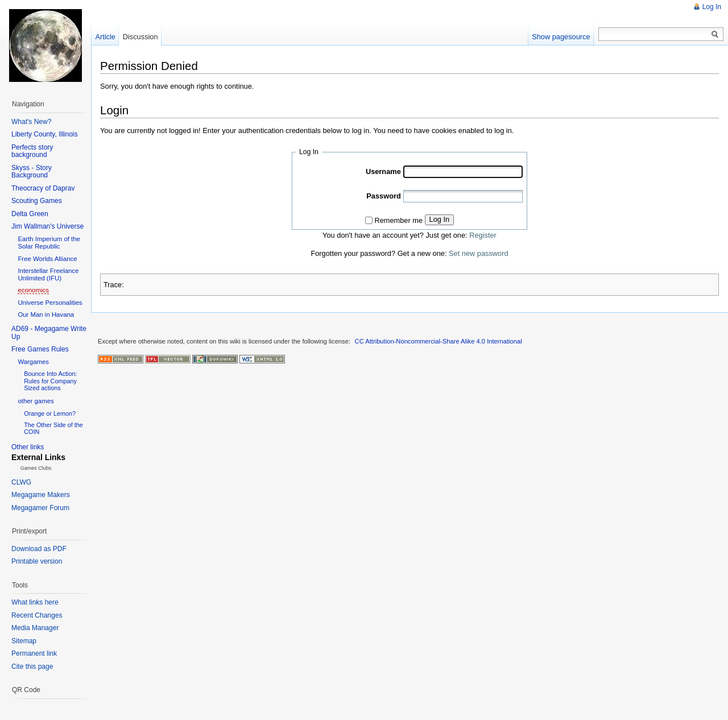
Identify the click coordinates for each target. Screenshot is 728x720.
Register (483, 235)
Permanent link (34, 653)
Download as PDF (39, 549)
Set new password (479, 253)
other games (36, 401)
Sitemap (24, 641)
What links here (35, 602)
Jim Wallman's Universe (47, 226)
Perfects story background (32, 151)
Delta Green (30, 214)
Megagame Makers (41, 495)
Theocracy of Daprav (43, 188)
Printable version (37, 561)
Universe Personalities (50, 303)
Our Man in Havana (46, 315)
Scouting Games (37, 201)
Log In (440, 219)
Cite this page (32, 667)
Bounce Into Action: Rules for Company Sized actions (50, 380)
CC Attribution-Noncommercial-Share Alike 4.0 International (439, 341)
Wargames (33, 362)
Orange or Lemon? (50, 413)
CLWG (21, 482)
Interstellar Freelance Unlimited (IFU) (48, 274)
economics (33, 290)
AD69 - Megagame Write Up (49, 333)
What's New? (31, 122)
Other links (28, 447)
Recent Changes (37, 615)
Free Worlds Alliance (47, 259)
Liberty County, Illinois (45, 134)
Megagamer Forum (40, 508)
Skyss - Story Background (32, 172)
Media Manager (35, 628)
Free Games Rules (40, 349)
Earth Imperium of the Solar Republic (49, 243)
